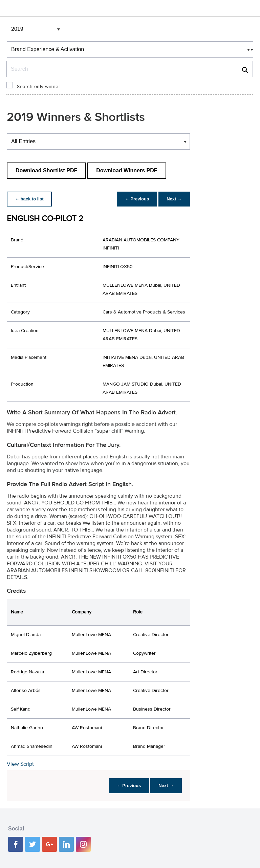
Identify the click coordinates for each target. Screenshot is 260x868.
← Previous (137, 199)
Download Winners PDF (127, 170)
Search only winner (39, 87)
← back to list (29, 199)
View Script (20, 764)
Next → (174, 199)
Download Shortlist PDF (46, 170)
